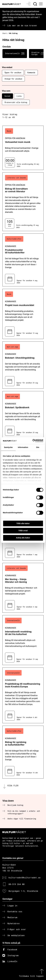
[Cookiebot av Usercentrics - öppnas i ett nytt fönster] (33, 441)
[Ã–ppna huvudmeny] (41, 4)
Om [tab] (38, 447)
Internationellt (15, 53)
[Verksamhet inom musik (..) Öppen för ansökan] (23, 148)
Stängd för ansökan (13, 79)
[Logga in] (29, 4)
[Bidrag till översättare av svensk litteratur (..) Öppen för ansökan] (23, 202)
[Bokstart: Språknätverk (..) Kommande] (23, 415)
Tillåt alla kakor (23, 523)
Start (5, 33)
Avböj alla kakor (23, 538)
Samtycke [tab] (8, 447)
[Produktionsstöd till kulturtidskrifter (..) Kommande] (23, 260)
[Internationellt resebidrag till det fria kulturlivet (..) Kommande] (23, 640)
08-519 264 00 (17, 884)
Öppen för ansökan (13, 73)
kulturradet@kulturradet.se (25, 878)
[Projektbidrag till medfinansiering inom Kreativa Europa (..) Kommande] (23, 695)
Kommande (31, 73)
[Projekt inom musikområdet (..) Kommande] (23, 314)
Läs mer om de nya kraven (22, 25)
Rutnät (7, 96)
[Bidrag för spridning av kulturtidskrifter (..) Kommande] (23, 752)
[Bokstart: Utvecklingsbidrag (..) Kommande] (23, 365)
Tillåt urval (23, 531)
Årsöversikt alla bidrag (16, 102)
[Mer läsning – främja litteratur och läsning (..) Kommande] (23, 588)
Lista (19, 96)
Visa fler (13, 785)
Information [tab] (23, 447)
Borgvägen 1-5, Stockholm (23, 891)
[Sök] (35, 4)
